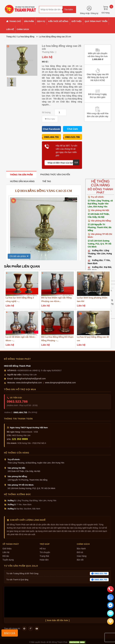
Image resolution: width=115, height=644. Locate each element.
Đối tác (6, 556)
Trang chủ (11, 37)
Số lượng (46, 112)
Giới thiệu (7, 549)
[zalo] (110, 597)
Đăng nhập (85, 13)
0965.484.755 (20, 412)
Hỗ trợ (43, 549)
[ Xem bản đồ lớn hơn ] (57, 620)
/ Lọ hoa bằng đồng (25, 37)
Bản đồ (80, 560)
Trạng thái (44, 556)
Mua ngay (50, 119)
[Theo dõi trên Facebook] (24, 629)
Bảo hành (81, 549)
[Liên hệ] (110, 621)
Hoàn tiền (44, 560)
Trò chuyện (45, 552)
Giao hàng (82, 556)
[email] (110, 605)
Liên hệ (6, 552)
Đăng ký (95, 13)
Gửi (76, 162)
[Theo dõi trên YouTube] (37, 629)
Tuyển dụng (8, 560)
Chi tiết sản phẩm (18, 256)
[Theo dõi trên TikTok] (31, 629)
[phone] (110, 589)
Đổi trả (80, 552)
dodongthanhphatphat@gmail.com (30, 379)
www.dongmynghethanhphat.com (60, 383)
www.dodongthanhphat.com (29, 383)
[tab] (21, 175)
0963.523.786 (17, 402)
